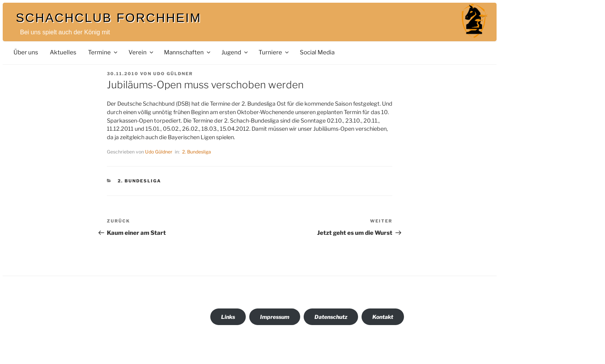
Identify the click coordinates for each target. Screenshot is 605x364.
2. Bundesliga (197, 152)
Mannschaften (188, 52)
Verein (141, 52)
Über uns (26, 52)
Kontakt (383, 317)
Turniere (274, 52)
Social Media (317, 52)
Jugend (235, 52)
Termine (103, 52)
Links (228, 317)
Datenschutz (331, 317)
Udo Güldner (173, 74)
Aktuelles (63, 52)
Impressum (275, 317)
